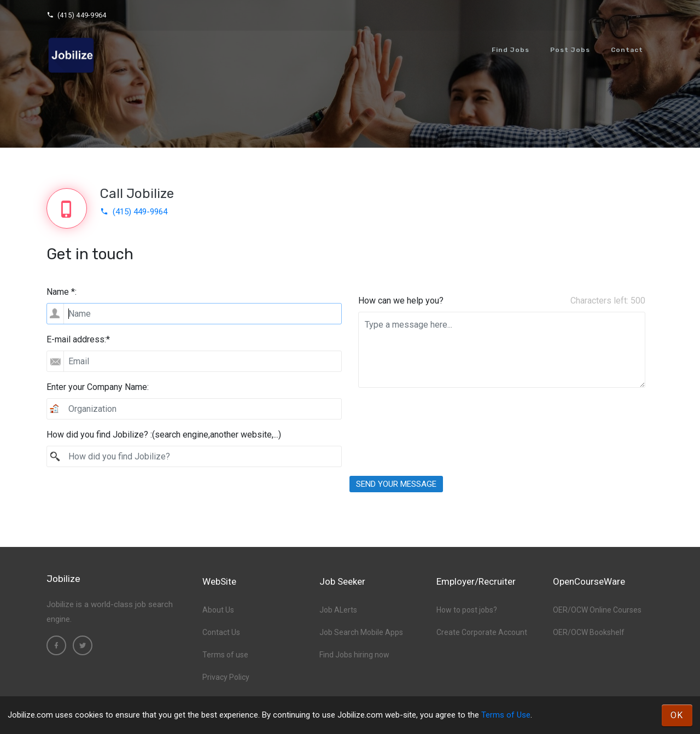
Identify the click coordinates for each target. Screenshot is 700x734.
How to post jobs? (467, 610)
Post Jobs (570, 50)
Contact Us (221, 632)
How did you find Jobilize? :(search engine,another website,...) (164, 435)
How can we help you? (401, 301)
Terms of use (225, 655)
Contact (627, 50)
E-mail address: (78, 339)
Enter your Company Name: (98, 387)
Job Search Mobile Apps (361, 632)
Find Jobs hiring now (354, 655)
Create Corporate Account (482, 632)
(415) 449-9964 (76, 15)
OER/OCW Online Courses (597, 610)
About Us (218, 610)
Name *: (62, 292)
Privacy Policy (226, 677)
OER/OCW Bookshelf (589, 632)
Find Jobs (511, 50)
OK (677, 715)
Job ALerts (338, 610)
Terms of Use (506, 715)
